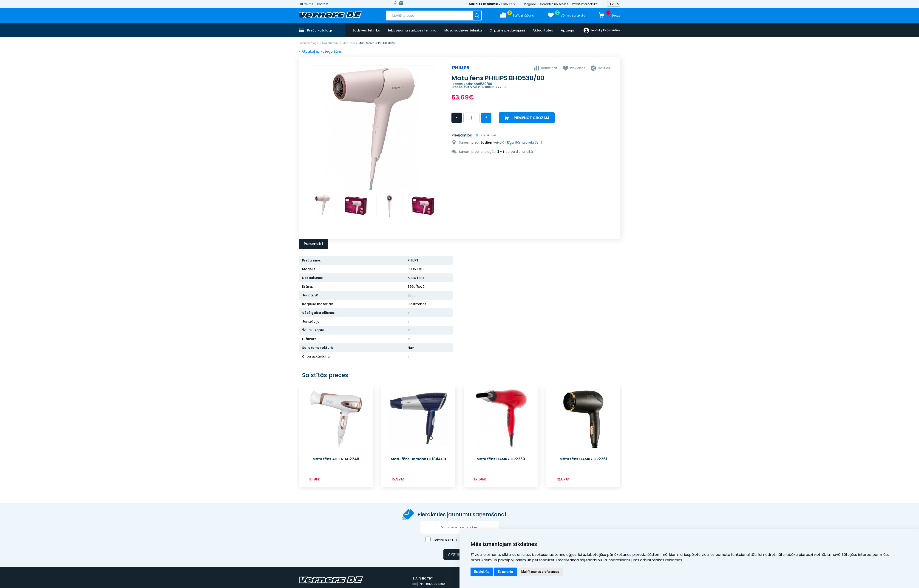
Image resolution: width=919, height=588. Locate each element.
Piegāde (530, 4)
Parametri (313, 244)
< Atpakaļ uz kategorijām (320, 51)
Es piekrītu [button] (482, 572)
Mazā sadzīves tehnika (463, 30)
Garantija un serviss (554, 4)
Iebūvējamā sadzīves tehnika (412, 30)
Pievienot (577, 68)
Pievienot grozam (531, 118)
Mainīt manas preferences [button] (540, 572)
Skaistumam (330, 43)
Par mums (306, 4)
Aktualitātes (543, 30)
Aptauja (567, 30)
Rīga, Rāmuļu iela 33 (523, 142)
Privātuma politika (585, 4)
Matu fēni (349, 43)
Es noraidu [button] (505, 572)
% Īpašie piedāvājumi (507, 30)
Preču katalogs (308, 43)
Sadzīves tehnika (366, 30)
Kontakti (323, 4)
